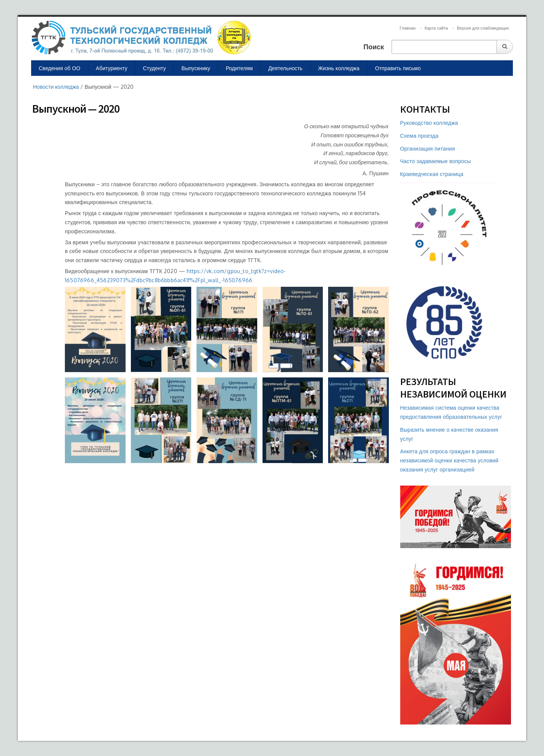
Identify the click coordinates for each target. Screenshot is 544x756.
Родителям (239, 68)
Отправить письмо (398, 68)
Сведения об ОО (60, 68)
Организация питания (428, 149)
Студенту (154, 68)
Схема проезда (419, 136)
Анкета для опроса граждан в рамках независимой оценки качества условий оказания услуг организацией (449, 460)
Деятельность (285, 68)
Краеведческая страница (432, 174)
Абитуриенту (112, 68)
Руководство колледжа (429, 123)
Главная (407, 28)
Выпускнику (196, 68)
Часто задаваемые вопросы (436, 161)
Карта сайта (436, 28)
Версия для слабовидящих (483, 28)
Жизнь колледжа (339, 68)
